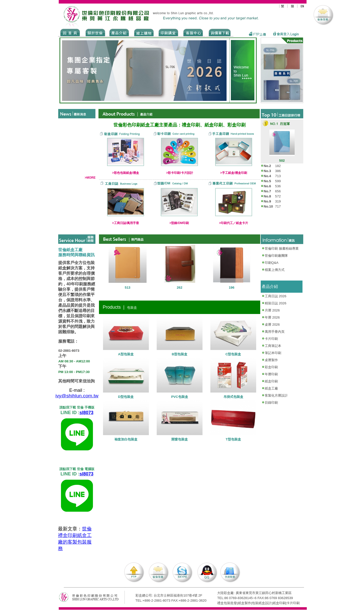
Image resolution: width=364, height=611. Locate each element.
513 (128, 288)
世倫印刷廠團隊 (275, 256)
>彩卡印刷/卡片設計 (179, 173)
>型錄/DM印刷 (179, 223)
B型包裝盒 (180, 354)
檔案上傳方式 (275, 270)
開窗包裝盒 (180, 439)
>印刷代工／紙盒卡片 (234, 223)
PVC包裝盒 (179, 397)
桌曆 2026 (272, 325)
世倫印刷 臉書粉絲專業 (282, 248)
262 (179, 288)
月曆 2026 (272, 310)
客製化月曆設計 (276, 395)
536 (278, 186)
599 (278, 181)
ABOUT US (94, 32)
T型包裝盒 (233, 439)
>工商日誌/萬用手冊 (126, 223)
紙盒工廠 (271, 388)
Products (119, 32)
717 (278, 206)
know (168, 32)
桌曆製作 (271, 360)
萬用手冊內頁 (275, 332)
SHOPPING (144, 32)
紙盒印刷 (271, 381)
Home (70, 32)
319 (278, 201)
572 (278, 196)
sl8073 (86, 413)
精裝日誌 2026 (276, 303)
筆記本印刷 (273, 353)
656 (278, 191)
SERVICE (194, 32)
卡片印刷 (271, 339)
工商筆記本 (273, 346)
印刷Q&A (270, 263)
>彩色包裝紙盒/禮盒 (126, 173)
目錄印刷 (271, 403)
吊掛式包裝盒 (233, 397)
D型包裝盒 (126, 397)
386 (278, 171)
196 (232, 288)
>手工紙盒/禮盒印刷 (234, 173)
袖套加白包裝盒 (126, 439)
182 (278, 166)
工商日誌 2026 (276, 296)
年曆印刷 (271, 374)
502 (282, 161)
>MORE (90, 178)
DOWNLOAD (220, 32)
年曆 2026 (272, 317)
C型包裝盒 (233, 354)
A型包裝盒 (126, 354)
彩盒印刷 (271, 367)
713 (278, 176)
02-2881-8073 (69, 351)
